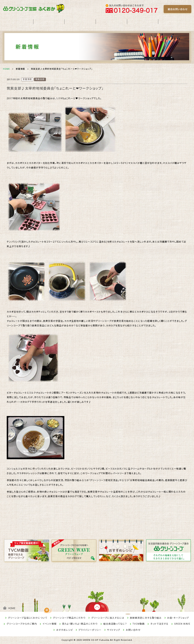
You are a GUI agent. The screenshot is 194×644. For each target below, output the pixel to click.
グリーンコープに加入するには (108, 618)
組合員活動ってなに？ (115, 624)
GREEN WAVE (182, 624)
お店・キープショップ (178, 618)
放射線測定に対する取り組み (146, 618)
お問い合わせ (133, 630)
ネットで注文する (159, 624)
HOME (6, 69)
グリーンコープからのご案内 (22, 624)
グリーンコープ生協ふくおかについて (28, 618)
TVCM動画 (139, 624)
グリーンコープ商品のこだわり (69, 618)
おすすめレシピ (65, 630)
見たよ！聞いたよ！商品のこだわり (80, 624)
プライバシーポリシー (90, 630)
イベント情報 (49, 624)
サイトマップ (114, 630)
